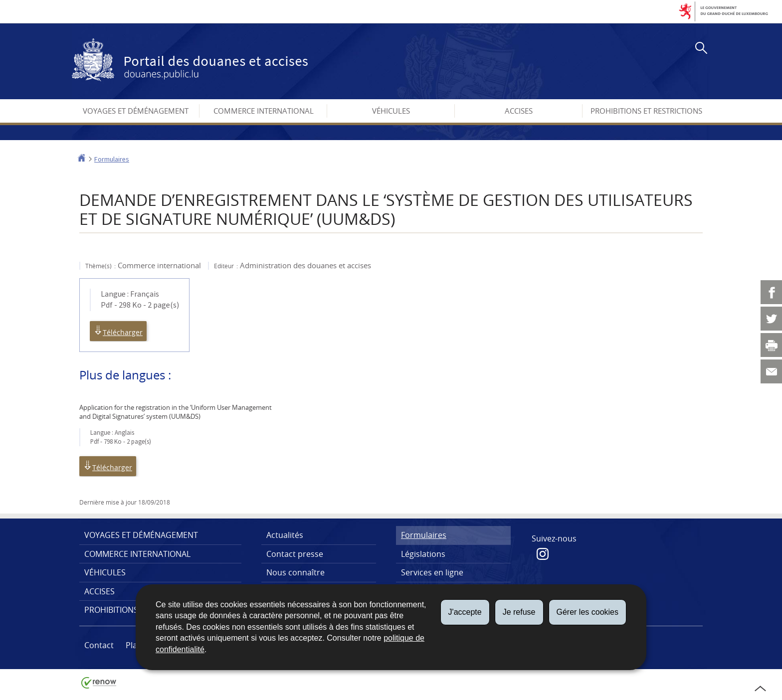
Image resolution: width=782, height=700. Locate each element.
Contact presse (295, 554)
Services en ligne (432, 572)
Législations (423, 554)
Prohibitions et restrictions (646, 111)
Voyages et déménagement (136, 111)
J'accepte (465, 612)
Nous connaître (295, 572)
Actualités (285, 535)
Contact (99, 645)
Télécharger (118, 332)
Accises (519, 111)
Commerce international (264, 111)
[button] (699, 49)
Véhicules (391, 111)
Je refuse (519, 612)
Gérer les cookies (588, 612)
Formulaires (112, 159)
